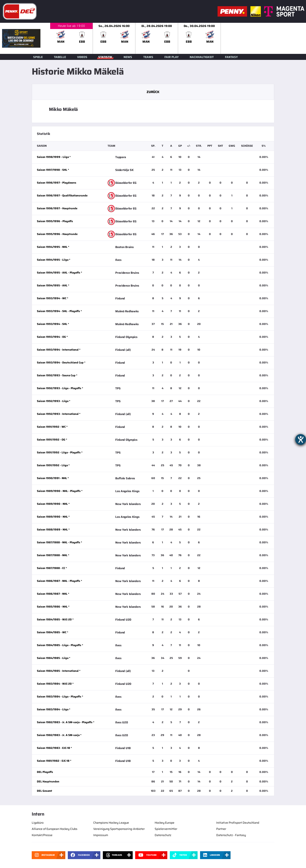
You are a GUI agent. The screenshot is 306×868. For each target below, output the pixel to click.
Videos (82, 57)
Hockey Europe (165, 823)
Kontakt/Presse (42, 835)
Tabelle (60, 57)
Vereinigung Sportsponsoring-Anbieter (119, 829)
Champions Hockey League (111, 823)
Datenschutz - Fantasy (231, 835)
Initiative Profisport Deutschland (238, 823)
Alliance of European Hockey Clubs (55, 829)
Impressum (101, 835)
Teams (148, 57)
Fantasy (231, 57)
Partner (221, 829)
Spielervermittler (166, 829)
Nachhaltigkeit (202, 57)
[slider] (178, 38)
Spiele (38, 57)
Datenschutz (163, 835)
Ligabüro (38, 823)
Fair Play (172, 57)
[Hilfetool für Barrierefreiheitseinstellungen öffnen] (301, 439)
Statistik (105, 57)
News (128, 57)
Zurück (153, 92)
